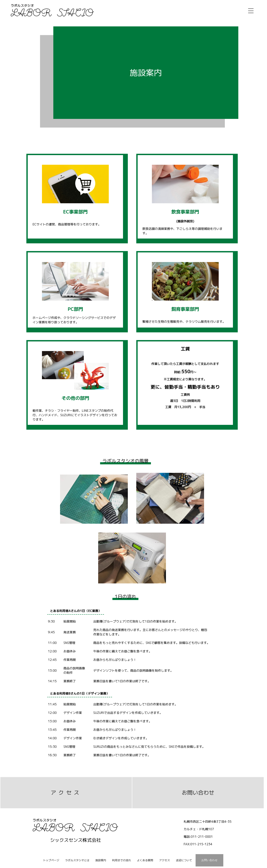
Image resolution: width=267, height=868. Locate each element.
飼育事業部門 (185, 309)
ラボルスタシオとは (77, 860)
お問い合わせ (198, 793)
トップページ (51, 860)
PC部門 (75, 309)
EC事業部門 (75, 212)
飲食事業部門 (185, 212)
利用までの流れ (121, 860)
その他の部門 (75, 398)
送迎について (184, 860)
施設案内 (101, 860)
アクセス (66, 793)
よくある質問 (145, 860)
